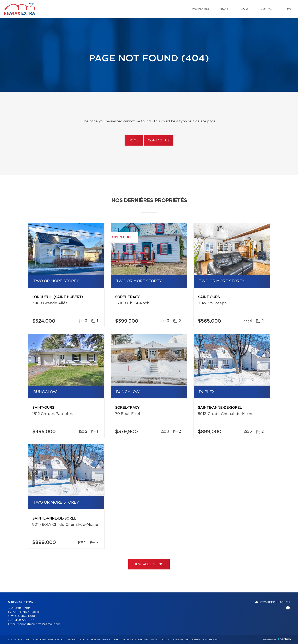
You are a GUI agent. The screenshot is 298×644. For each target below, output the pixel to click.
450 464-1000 (25, 616)
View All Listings (149, 564)
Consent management (205, 640)
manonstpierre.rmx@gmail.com (38, 624)
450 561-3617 (25, 620)
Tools (244, 9)
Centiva (284, 639)
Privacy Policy (160, 640)
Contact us (159, 141)
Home (134, 141)
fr (289, 9)
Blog (224, 9)
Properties (201, 9)
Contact (267, 9)
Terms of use (180, 640)
